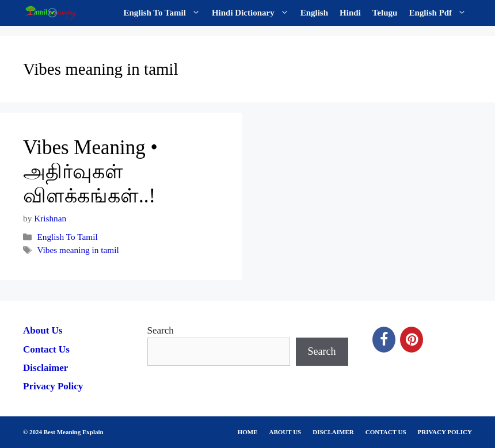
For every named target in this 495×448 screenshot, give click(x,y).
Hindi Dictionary (253, 13)
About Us (43, 330)
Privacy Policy (53, 386)
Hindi (350, 13)
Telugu (385, 13)
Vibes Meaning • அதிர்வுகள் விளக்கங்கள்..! (90, 172)
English (314, 13)
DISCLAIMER (333, 432)
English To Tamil (165, 13)
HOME (248, 432)
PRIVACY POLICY (445, 432)
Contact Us (46, 349)
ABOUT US (285, 432)
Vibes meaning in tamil (78, 250)
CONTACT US (386, 432)
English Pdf (440, 13)
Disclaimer (45, 368)
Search (161, 330)
